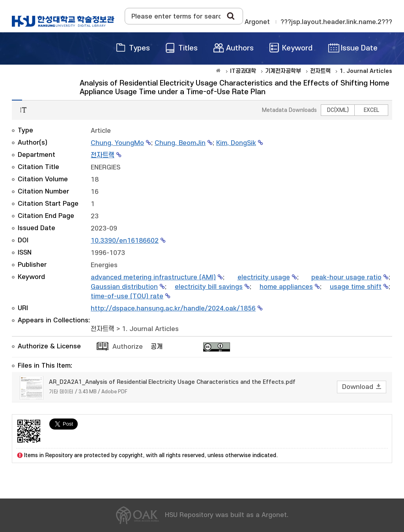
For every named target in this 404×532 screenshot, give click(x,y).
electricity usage (264, 277)
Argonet (257, 22)
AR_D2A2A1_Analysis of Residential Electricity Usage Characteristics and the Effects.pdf (172, 382)
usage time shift (356, 287)
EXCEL (371, 110)
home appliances (286, 287)
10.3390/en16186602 (125, 241)
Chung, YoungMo (117, 143)
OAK (63, 21)
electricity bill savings (209, 287)
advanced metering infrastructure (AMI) (153, 277)
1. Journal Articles (150, 329)
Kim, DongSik (236, 143)
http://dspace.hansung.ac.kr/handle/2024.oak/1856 (173, 309)
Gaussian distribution (124, 287)
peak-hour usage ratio (346, 277)
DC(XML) (338, 110)
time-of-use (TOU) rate (127, 296)
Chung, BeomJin (180, 143)
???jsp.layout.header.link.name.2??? (336, 22)
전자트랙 (103, 155)
